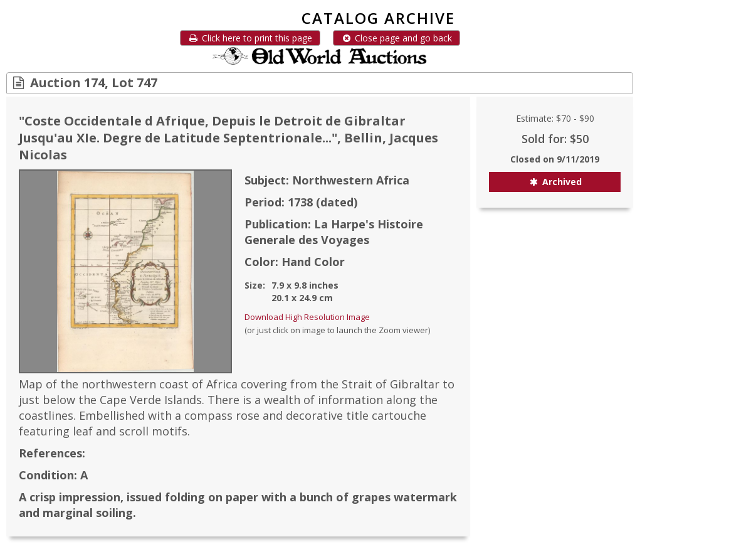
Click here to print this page (250, 38)
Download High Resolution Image (307, 317)
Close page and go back (396, 38)
